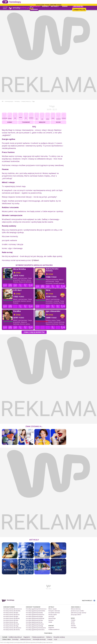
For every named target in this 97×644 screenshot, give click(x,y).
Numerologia (52, 618)
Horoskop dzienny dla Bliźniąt (11, 618)
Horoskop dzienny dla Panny (11, 624)
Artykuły (55, 6)
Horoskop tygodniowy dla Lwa (34, 622)
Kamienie (51, 620)
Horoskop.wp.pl (9, 101)
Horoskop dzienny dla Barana (11, 615)
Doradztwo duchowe (54, 613)
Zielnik (50, 622)
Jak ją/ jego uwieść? (76, 615)
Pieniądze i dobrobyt (54, 611)
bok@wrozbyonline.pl (15, 637)
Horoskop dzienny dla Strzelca (12, 630)
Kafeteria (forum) (26, 639)
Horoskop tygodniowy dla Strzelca (35, 630)
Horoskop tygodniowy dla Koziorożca (36, 609)
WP (3, 101)
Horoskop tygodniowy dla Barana (35, 615)
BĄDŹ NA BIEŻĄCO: (89, 601)
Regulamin (51, 628)
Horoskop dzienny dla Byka (11, 616)
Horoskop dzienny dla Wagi (11, 626)
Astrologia (51, 616)
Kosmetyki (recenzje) (39, 639)
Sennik (65, 6)
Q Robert (35, 260)
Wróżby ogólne (53, 615)
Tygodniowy (26, 122)
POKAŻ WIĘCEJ (49, 633)
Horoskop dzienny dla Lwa (11, 622)
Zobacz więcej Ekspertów (34, 332)
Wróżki (73, 624)
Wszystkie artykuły (59, 637)
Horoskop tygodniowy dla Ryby (34, 613)
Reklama (49, 637)
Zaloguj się (78, 6)
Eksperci (46, 6)
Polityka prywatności (54, 629)
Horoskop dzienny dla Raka (11, 620)
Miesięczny (42, 122)
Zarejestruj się (79, 10)
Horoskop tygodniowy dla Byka (34, 616)
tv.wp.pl (50, 639)
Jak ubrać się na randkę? (77, 611)
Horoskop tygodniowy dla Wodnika (35, 611)
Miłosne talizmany (76, 609)
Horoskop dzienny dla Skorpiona (12, 628)
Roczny (58, 122)
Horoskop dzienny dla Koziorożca (13, 609)
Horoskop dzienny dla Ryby (11, 613)
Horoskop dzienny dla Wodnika (12, 611)
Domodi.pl (15, 639)
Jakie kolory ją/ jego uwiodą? (79, 613)
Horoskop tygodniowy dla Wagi (34, 626)
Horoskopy (36, 6)
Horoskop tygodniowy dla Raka (34, 620)
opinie (18, 273)
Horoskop (17, 101)
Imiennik (34, 9)
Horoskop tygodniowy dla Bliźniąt (35, 618)
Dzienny (10, 122)
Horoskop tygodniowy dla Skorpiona (36, 628)
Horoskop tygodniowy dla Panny (35, 624)
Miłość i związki (53, 609)
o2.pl (55, 639)
